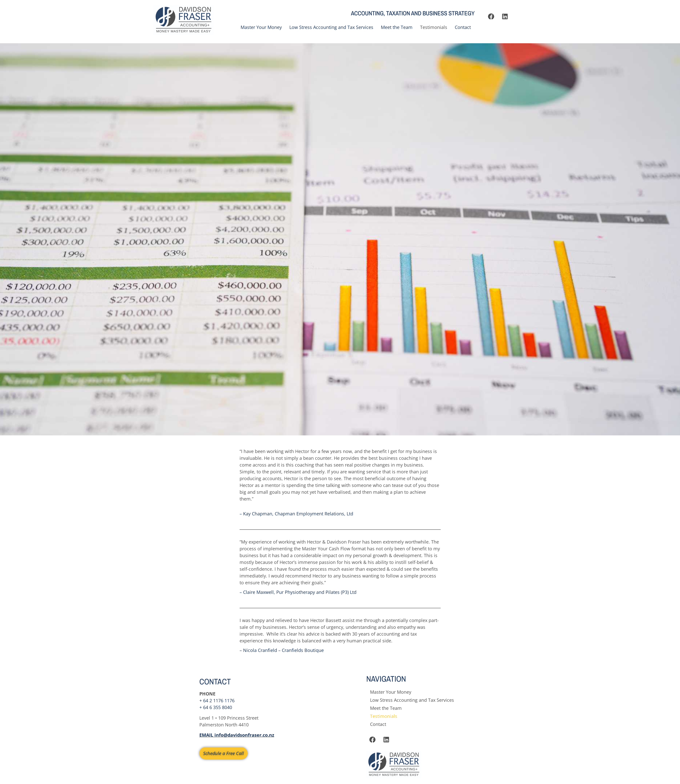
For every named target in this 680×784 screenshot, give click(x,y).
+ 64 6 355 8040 (216, 707)
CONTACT (215, 682)
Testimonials (434, 27)
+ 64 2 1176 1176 (217, 700)
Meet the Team (397, 27)
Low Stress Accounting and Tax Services (331, 27)
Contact (463, 27)
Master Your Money (261, 27)
